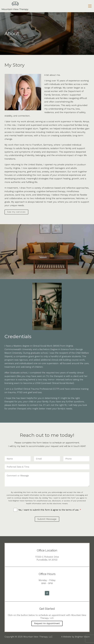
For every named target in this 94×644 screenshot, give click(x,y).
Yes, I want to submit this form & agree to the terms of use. (50, 510)
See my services (16, 212)
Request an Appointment (47, 623)
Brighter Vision (82, 637)
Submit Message (47, 519)
